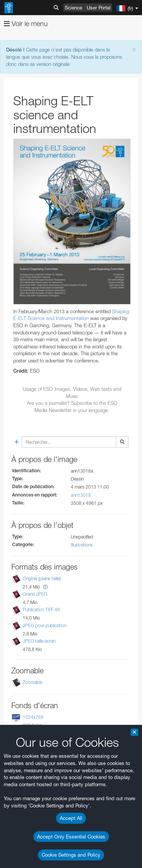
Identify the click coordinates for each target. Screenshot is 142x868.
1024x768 (33, 717)
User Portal (99, 8)
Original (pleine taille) (42, 578)
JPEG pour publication (44, 625)
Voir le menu (26, 24)
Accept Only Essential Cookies (71, 837)
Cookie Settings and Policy (71, 855)
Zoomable (33, 682)
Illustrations (82, 545)
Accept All (71, 818)
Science (73, 8)
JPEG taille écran (39, 641)
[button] (45, 587)
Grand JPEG (35, 594)
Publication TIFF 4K (41, 610)
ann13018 (81, 495)
